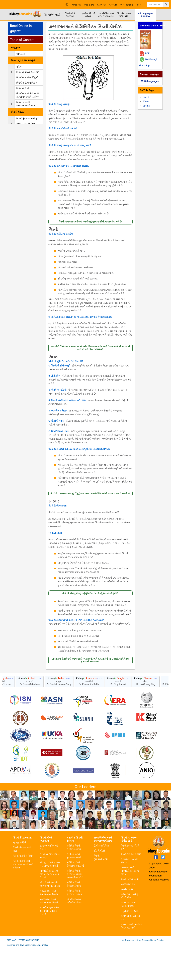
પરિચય (20, 67)
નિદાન (53, 357)
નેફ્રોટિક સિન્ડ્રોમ (130, 943)
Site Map (11, 973)
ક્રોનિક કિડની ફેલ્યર (88, 15)
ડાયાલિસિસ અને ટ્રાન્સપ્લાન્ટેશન (106, 15)
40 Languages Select (146, 15)
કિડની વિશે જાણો (52, 15)
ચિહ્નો (53, 229)
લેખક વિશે (113, 5)
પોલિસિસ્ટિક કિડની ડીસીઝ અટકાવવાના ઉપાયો (49, 907)
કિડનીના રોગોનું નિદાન (27, 83)
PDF (147, 54)
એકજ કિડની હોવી (130, 912)
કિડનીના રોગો (23, 88)
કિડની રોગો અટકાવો (70, 15)
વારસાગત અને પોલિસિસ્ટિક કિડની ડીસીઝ (130, 903)
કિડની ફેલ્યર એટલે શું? (27, 118)
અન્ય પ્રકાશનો (127, 5)
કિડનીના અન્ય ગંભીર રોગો (124, 15)
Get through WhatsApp (148, 62)
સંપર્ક (138, 5)
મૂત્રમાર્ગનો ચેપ (128, 917)
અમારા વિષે (76, 5)
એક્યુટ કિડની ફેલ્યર (26, 124)
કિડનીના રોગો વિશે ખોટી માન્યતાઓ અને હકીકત (23, 897)
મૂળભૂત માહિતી (20, 875)
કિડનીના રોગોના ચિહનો (27, 77)
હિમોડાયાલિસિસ (101, 878)
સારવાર (54, 501)
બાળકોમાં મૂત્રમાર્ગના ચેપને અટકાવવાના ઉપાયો (50, 943)
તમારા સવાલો (89, 5)
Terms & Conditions (29, 973)
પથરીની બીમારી (128, 922)
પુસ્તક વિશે (102, 5)
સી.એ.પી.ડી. (100, 883)
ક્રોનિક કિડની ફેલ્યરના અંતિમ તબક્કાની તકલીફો (75, 907)
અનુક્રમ (21, 54)
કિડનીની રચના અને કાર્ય (28, 72)
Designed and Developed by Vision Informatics (28, 977)
